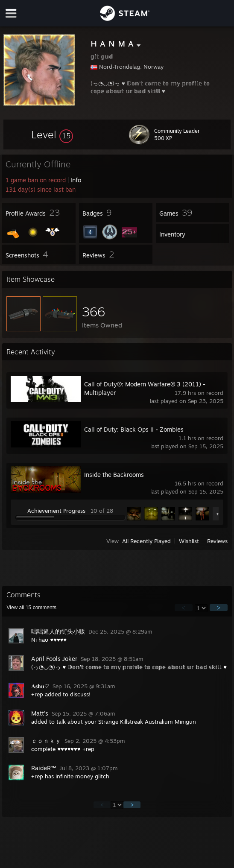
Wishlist (189, 541)
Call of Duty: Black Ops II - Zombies (134, 429)
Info (76, 180)
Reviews (217, 541)
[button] (52, 134)
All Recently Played (146, 541)
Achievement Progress (56, 511)
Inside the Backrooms (114, 475)
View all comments (31, 608)
